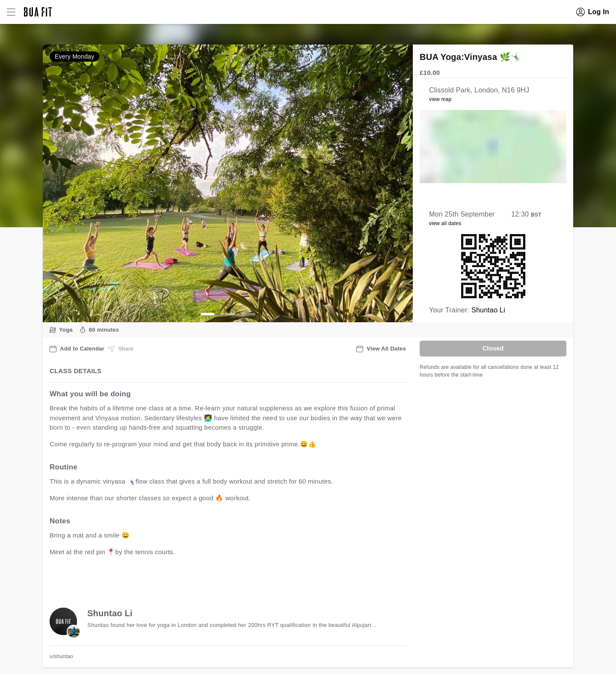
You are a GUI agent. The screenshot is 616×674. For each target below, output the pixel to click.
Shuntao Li (488, 310)
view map (440, 99)
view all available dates (223, 578)
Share (121, 349)
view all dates (445, 223)
